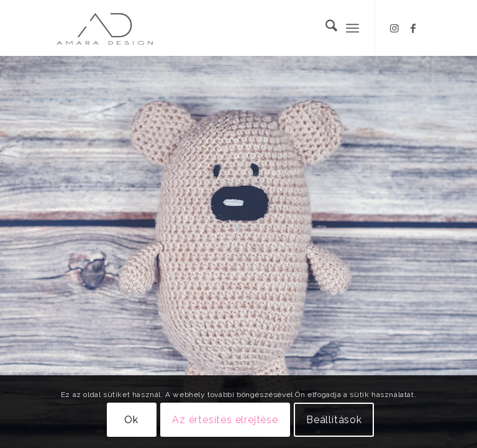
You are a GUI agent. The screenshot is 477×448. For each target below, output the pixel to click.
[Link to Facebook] (413, 28)
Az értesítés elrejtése (225, 420)
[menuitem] (325, 28)
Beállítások (334, 420)
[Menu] (352, 28)
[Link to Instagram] (394, 28)
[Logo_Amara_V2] (116, 28)
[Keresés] (325, 28)
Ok (131, 420)
